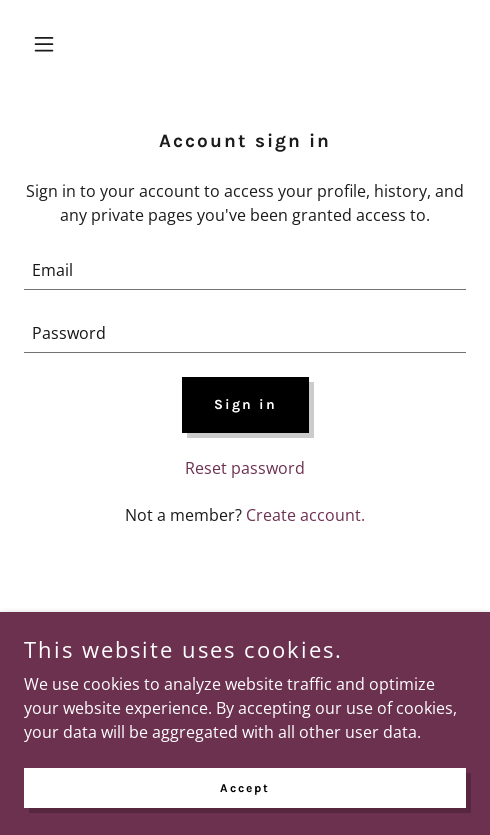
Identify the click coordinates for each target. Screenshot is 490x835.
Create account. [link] (305, 515)
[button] (57, 44)
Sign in (245, 404)
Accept (245, 787)
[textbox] (245, 270)
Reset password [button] (245, 468)
